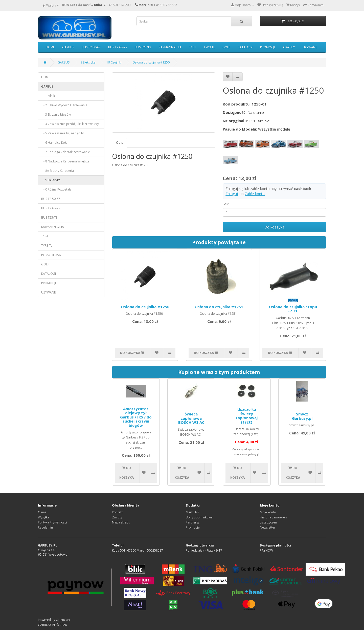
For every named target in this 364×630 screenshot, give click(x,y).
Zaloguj (232, 194)
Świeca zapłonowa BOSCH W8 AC (191, 418)
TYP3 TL (209, 47)
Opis (119, 143)
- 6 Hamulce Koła (54, 143)
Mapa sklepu (121, 522)
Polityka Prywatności (52, 522)
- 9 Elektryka (51, 180)
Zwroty (117, 517)
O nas (42, 512)
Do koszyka (274, 227)
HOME (50, 47)
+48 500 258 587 (165, 5)
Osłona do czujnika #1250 (151, 62)
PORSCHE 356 (51, 255)
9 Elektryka (88, 62)
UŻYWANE (310, 47)
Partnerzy (193, 522)
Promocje (193, 527)
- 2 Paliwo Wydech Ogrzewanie (64, 105)
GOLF (226, 47)
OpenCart (63, 620)
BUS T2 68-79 (118, 47)
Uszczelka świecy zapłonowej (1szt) (247, 416)
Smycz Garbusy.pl (302, 416)
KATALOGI (245, 47)
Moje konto (268, 512)
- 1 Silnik (48, 96)
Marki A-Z (193, 512)
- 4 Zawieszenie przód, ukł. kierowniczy (70, 124)
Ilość (226, 204)
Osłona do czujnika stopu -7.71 (293, 309)
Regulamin (45, 527)
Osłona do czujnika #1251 (219, 307)
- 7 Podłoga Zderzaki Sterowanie (66, 152)
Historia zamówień (273, 517)
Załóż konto (255, 194)
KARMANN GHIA (170, 47)
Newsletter (268, 527)
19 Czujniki (114, 62)
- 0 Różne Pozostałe (56, 189)
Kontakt (117, 512)
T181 (193, 47)
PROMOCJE (268, 47)
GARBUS (68, 47)
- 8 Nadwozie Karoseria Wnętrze (65, 161)
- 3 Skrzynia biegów (56, 114)
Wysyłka (44, 517)
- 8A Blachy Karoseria (58, 171)
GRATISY (289, 47)
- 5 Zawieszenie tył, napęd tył (63, 133)
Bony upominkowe (199, 517)
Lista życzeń (268, 522)
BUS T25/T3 (143, 47)
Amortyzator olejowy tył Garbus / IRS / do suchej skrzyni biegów (136, 417)
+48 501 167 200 (119, 5)
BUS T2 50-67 (91, 47)
